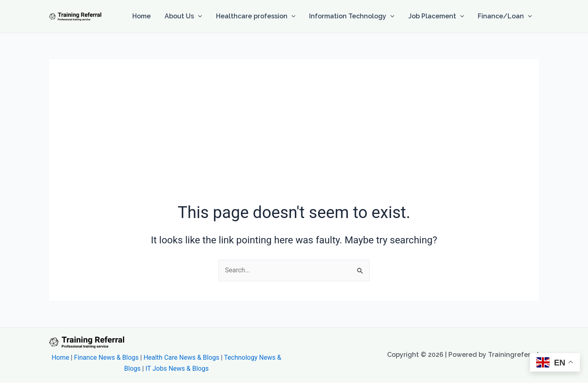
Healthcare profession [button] (259, 16)
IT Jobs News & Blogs (177, 369)
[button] (202, 16)
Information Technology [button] (354, 16)
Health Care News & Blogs (181, 357)
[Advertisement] (294, 140)
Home (146, 16)
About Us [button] (187, 16)
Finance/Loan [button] (505, 16)
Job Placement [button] (438, 16)
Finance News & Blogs (106, 357)
